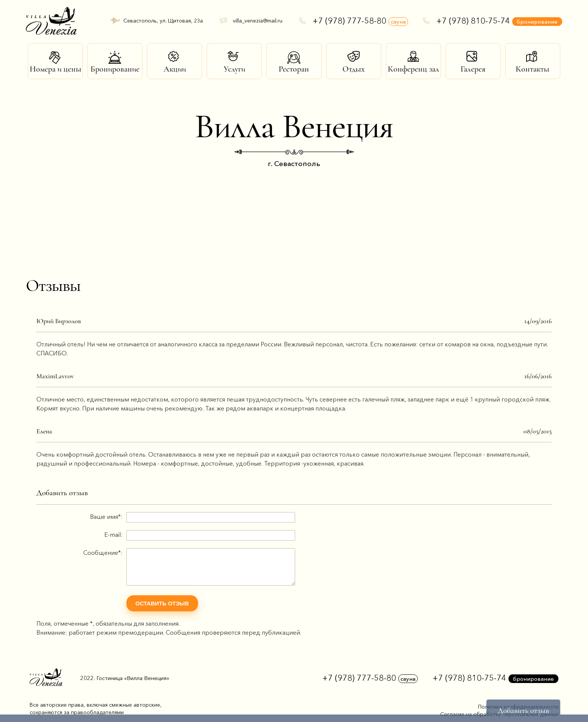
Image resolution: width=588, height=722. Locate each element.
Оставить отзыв (162, 603)
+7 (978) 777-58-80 (360, 21)
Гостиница (133, 678)
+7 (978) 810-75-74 (499, 21)
